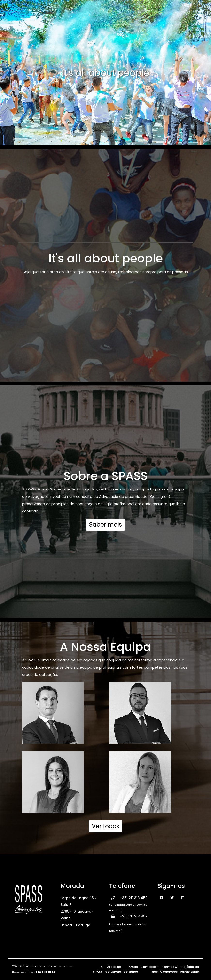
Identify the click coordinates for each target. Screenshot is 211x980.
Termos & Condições (169, 969)
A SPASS (98, 969)
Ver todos (105, 826)
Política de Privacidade (189, 969)
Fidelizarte (46, 972)
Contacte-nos (149, 969)
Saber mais (105, 525)
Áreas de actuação (113, 969)
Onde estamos (131, 969)
